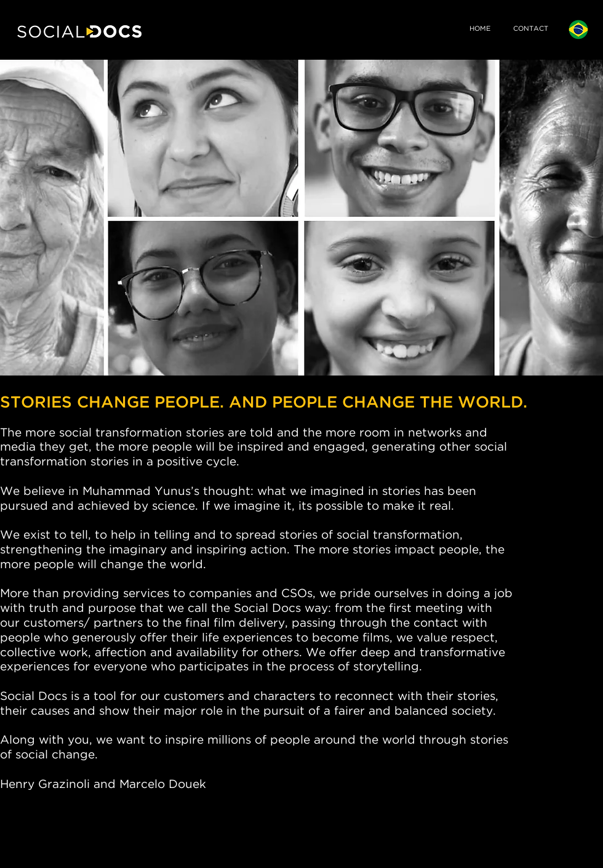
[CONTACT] (531, 30)
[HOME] (480, 30)
